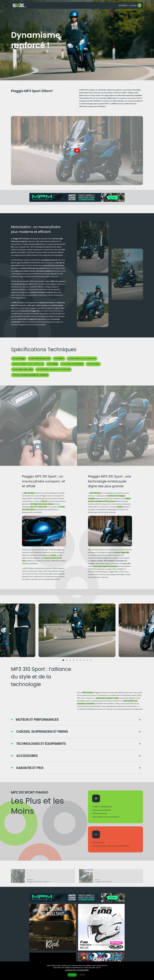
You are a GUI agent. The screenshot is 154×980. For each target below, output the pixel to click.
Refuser (82, 975)
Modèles (88, 945)
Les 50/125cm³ (122, 5)
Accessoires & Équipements (95, 948)
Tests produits (91, 951)
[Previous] (3, 634)
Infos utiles (89, 956)
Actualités (89, 959)
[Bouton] (77, 723)
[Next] (151, 634)
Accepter (72, 975)
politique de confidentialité (77, 970)
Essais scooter (91, 953)
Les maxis (132, 5)
